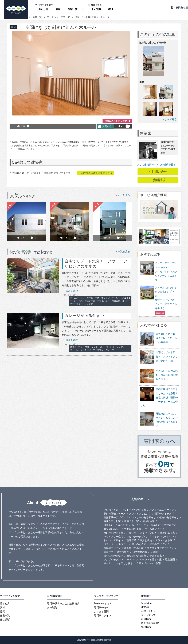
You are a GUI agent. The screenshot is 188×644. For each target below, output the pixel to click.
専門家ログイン (103, 615)
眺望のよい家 (131, 521)
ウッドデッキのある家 (134, 510)
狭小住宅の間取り (113, 556)
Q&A (111, 9)
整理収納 (131, 540)
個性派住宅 (148, 521)
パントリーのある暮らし (142, 517)
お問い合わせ (148, 611)
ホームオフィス (153, 529)
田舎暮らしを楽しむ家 (116, 525)
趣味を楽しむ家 (112, 521)
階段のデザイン (112, 548)
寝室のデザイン (158, 544)
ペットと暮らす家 (152, 559)
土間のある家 (167, 533)
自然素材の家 (140, 552)
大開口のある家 (133, 529)
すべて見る (171, 119)
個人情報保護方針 (151, 623)
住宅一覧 (73, 9)
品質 (2, 611)
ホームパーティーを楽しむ (146, 525)
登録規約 (146, 627)
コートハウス (131, 559)
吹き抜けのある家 (134, 548)
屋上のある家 (139, 544)
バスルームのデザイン (162, 510)
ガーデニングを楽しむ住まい (119, 563)
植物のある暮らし (169, 517)
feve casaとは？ (103, 603)
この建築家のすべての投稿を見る (158, 165)
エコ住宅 (108, 552)
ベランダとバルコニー (116, 544)
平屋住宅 (131, 533)
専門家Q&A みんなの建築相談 (63, 603)
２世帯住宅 (123, 552)
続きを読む (72, 291)
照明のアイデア (163, 514)
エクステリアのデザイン (160, 548)
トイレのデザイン (113, 540)
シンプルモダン (112, 559)
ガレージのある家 (113, 533)
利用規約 (146, 619)
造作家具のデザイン (115, 517)
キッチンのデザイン (163, 537)
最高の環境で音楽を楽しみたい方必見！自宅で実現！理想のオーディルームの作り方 (159, 397)
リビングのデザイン (138, 537)
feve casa (22, 17)
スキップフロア (148, 533)
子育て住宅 (156, 556)
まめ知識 (96, 9)
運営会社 (146, 607)
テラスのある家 (164, 540)
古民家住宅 (170, 525)
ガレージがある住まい (84, 316)
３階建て (155, 552)
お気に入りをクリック (116, 121)
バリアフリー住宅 (113, 537)
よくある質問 (101, 611)
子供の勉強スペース (115, 514)
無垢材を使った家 (136, 556)
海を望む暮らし (112, 529)
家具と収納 (146, 540)
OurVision (146, 603)
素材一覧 (37, 17)
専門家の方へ (101, 607)
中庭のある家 (111, 510)
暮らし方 (43, 9)
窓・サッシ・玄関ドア (58, 17)
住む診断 (5, 619)
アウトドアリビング (140, 514)
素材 (58, 9)
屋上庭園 (170, 559)
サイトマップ (148, 615)
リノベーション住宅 (150, 563)
